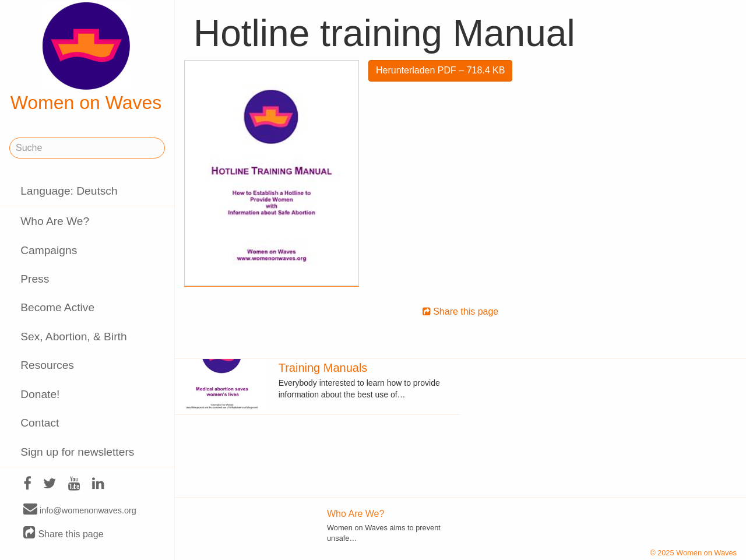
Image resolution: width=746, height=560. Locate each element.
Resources (47, 365)
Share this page (64, 533)
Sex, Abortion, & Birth (73, 337)
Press (35, 279)
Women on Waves (86, 58)
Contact (40, 423)
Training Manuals (323, 368)
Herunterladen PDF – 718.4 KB (440, 70)
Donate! (40, 394)
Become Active (57, 307)
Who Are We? (55, 221)
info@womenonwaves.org (80, 510)
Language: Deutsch (69, 191)
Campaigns (49, 250)
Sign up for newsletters (77, 452)
